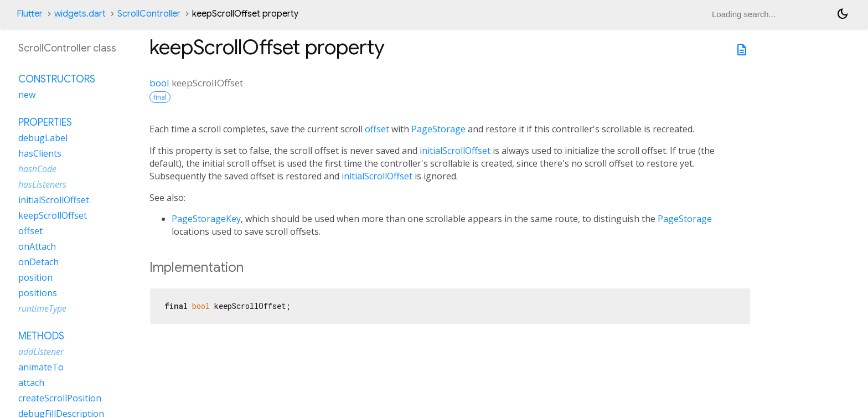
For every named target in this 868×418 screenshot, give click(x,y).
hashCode (37, 169)
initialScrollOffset (455, 151)
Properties (45, 122)
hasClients (40, 153)
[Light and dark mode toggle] (843, 14)
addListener (41, 352)
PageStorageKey (206, 219)
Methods (41, 336)
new (27, 95)
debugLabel (43, 138)
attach (31, 383)
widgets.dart (80, 14)
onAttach (37, 246)
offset (377, 129)
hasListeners (42, 184)
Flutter (30, 14)
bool (159, 83)
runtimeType (42, 308)
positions (38, 293)
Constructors (57, 79)
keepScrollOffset (53, 215)
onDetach (38, 262)
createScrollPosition (60, 398)
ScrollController (149, 14)
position (35, 277)
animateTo (41, 367)
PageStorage (438, 129)
